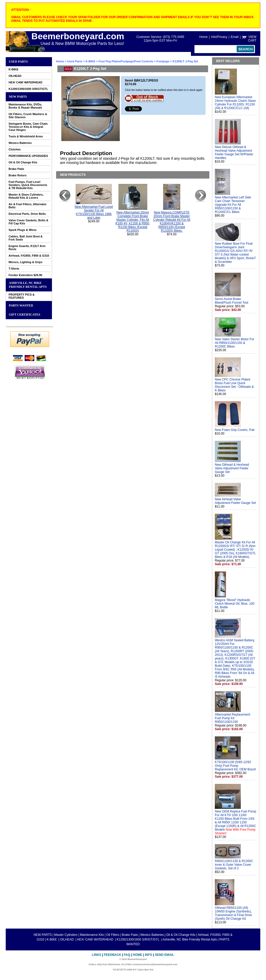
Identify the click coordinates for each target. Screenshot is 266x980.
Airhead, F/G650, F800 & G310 (29, 256)
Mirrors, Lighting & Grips (25, 262)
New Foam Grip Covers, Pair (235, 430)
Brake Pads (16, 169)
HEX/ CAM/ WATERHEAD (25, 82)
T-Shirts (14, 269)
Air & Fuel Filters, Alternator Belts (28, 206)
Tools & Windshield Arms (26, 136)
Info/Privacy (219, 37)
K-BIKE (14, 69)
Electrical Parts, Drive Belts (27, 214)
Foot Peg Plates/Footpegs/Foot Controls (126, 61)
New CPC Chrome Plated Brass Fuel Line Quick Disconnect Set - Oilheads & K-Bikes (234, 385)
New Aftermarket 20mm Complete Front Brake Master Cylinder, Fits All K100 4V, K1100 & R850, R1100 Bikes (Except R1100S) (133, 222)
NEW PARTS (18, 97)
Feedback (113, 955)
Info (148, 955)
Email (235, 37)
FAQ (127, 955)
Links (97, 955)
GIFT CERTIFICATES (25, 315)
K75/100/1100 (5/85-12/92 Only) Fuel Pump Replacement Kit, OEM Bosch (235, 766)
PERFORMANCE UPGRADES (28, 156)
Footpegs (163, 61)
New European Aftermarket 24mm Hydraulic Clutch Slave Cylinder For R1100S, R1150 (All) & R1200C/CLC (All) (235, 103)
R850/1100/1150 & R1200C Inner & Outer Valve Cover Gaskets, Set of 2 (234, 865)
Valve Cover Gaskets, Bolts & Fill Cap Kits (28, 222)
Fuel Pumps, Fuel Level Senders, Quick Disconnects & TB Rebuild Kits (28, 185)
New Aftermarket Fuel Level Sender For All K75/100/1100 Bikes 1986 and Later (94, 212)
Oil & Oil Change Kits (23, 162)
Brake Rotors (18, 175)
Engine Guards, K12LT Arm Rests (27, 248)
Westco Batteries (20, 143)
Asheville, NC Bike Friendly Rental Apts (28, 285)
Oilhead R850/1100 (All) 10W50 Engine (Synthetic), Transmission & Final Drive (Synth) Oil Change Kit (233, 913)
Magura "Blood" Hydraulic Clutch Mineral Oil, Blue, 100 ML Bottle (235, 604)
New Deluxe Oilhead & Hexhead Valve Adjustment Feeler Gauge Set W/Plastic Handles (234, 152)
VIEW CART (252, 39)
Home (203, 37)
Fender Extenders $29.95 (25, 275)
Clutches (15, 149)
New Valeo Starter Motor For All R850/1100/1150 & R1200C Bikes (235, 343)
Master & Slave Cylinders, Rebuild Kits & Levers (26, 196)
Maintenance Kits (92, 935)
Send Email (164, 955)
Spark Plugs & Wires (23, 230)
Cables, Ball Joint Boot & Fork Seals (26, 238)
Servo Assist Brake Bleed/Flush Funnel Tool (232, 301)
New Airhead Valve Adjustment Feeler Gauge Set (235, 501)
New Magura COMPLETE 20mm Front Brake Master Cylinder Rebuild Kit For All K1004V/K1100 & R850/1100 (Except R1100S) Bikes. (172, 222)
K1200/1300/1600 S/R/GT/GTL (28, 89)
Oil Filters (113, 935)
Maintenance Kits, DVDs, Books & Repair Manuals (25, 106)
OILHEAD (15, 76)
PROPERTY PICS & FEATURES (22, 296)
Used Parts (18, 62)
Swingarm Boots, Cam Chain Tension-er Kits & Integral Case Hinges (28, 127)
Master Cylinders (66, 935)
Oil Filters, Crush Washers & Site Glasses (28, 116)
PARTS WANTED (21, 305)
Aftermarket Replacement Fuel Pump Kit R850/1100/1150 (232, 718)
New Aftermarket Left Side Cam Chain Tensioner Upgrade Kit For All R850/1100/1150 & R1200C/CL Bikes (233, 205)
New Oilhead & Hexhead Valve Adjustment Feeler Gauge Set (232, 468)
